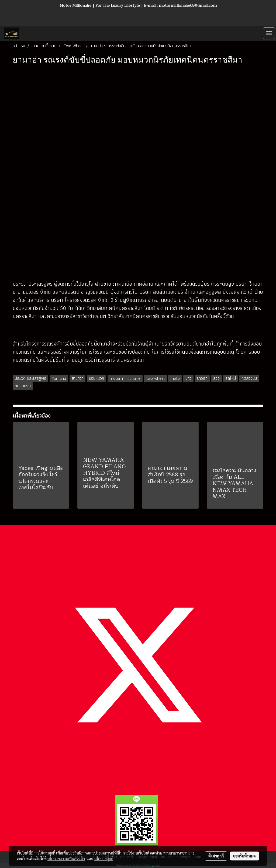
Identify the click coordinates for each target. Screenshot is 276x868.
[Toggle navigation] (269, 33)
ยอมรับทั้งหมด (244, 856)
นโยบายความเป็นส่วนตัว (66, 859)
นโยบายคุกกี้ (104, 859)
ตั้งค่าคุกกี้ (216, 856)
